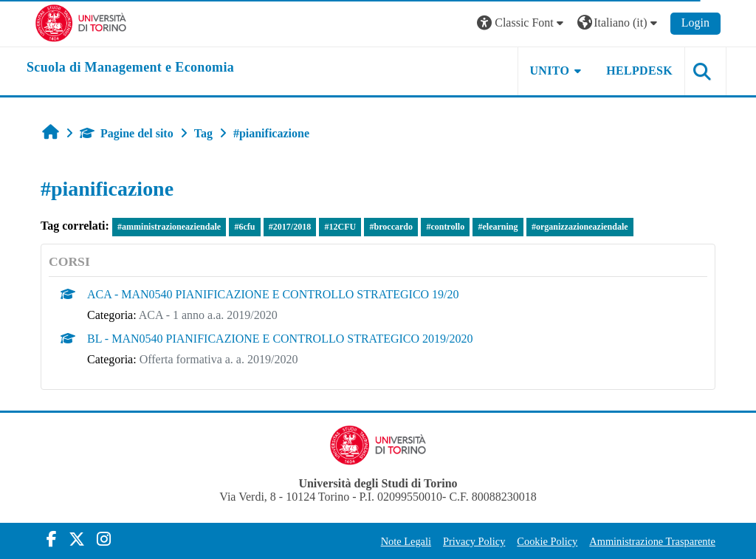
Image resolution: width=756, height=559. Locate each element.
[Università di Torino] (81, 22)
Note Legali (406, 541)
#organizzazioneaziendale (580, 227)
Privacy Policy (474, 541)
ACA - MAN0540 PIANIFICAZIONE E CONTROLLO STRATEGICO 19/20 (273, 294)
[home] (130, 68)
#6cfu (244, 227)
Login (695, 23)
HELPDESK (639, 71)
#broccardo (391, 227)
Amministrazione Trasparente (652, 541)
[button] (522, 23)
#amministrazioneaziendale (169, 227)
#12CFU (341, 227)
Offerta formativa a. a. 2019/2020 (219, 359)
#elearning (498, 227)
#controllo (445, 227)
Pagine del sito (127, 133)
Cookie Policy (547, 541)
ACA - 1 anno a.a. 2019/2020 (208, 315)
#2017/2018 (290, 227)
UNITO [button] (550, 71)
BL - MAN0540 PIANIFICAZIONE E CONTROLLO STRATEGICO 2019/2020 (280, 339)
